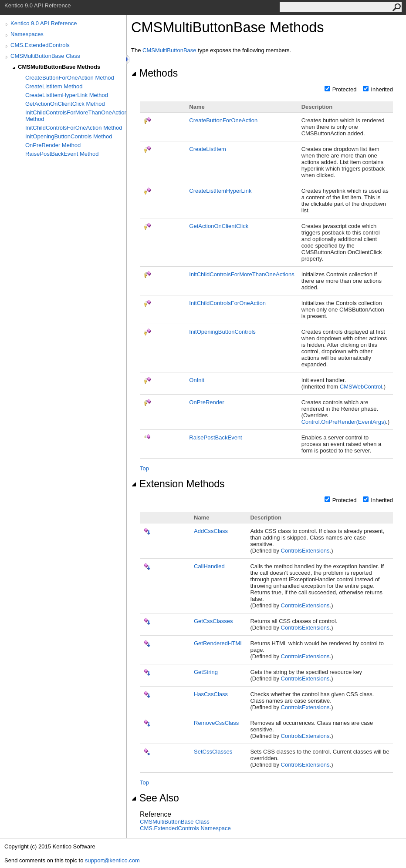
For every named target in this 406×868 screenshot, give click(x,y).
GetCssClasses (213, 621)
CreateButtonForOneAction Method (70, 78)
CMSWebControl (361, 387)
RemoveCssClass (216, 723)
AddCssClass (211, 531)
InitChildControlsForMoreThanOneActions (242, 274)
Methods (154, 73)
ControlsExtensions (305, 551)
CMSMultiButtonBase (169, 50)
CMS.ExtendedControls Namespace (185, 828)
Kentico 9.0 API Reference (44, 23)
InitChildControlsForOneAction (227, 303)
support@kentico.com (112, 860)
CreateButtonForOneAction (223, 120)
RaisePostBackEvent (215, 437)
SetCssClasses (213, 752)
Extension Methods (178, 484)
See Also (155, 798)
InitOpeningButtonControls (222, 332)
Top (144, 468)
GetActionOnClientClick (219, 226)
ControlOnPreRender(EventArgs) (344, 422)
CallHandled (209, 566)
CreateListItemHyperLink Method (67, 95)
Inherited (382, 89)
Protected (345, 89)
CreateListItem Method (54, 86)
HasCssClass (211, 694)
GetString (206, 672)
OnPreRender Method (53, 145)
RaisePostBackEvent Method (62, 154)
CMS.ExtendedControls (40, 45)
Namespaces (27, 34)
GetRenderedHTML (218, 643)
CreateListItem (208, 149)
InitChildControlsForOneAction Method (74, 128)
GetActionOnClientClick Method (65, 104)
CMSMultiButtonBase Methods (59, 67)
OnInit (197, 380)
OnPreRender (206, 402)
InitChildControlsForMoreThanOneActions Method (76, 116)
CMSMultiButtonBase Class (45, 56)
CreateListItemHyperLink (220, 191)
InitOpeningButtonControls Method (69, 136)
